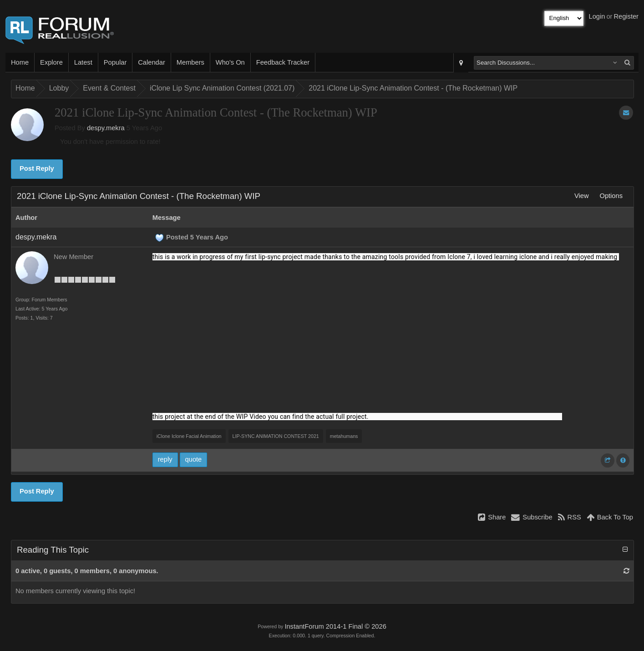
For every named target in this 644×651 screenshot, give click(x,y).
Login (597, 16)
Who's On (230, 62)
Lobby (59, 88)
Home (20, 62)
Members (190, 62)
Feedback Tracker (283, 62)
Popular (115, 62)
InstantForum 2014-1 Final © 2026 (335, 626)
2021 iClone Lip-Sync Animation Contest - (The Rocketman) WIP (413, 88)
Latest (83, 62)
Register (626, 16)
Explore (51, 62)
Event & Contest (109, 88)
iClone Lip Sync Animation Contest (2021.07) (222, 88)
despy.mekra (106, 128)
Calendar (151, 62)
